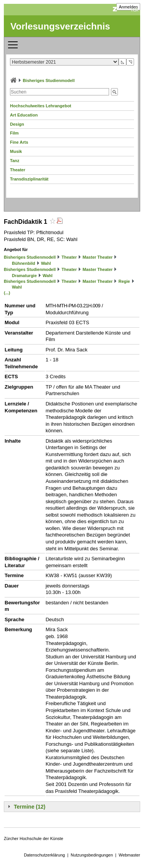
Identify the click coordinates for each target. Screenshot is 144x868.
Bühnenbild (24, 263)
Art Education (24, 115)
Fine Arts (19, 142)
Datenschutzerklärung (44, 855)
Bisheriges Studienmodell (49, 80)
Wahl (46, 263)
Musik (16, 151)
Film (14, 133)
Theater (18, 170)
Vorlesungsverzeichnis (60, 26)
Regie (124, 281)
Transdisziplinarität (29, 179)
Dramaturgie (24, 276)
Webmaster (129, 855)
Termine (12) (30, 807)
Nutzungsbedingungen (92, 855)
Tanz (15, 161)
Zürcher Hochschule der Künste (34, 838)
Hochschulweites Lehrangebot (41, 106)
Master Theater (98, 257)
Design (17, 124)
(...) (7, 293)
